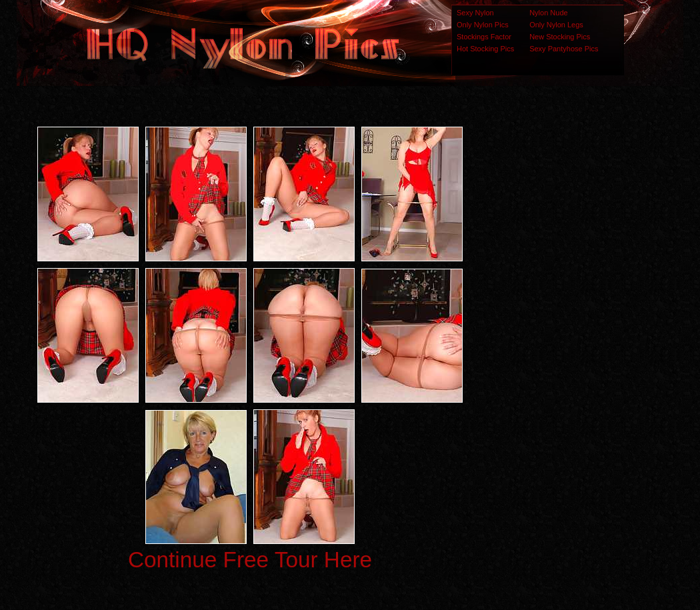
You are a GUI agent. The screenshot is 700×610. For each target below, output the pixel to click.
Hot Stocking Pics (485, 49)
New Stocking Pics (560, 37)
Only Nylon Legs (556, 25)
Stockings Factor (484, 37)
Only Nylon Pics (483, 25)
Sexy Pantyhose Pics (564, 49)
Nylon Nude (548, 13)
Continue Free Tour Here (250, 560)
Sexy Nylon (475, 13)
